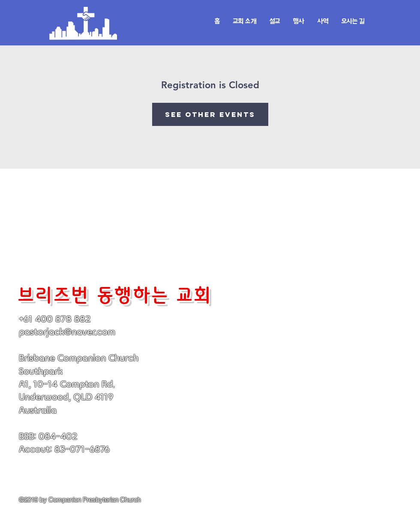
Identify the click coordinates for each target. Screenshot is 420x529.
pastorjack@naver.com (67, 331)
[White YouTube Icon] (39, 463)
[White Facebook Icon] (24, 463)
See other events (210, 114)
